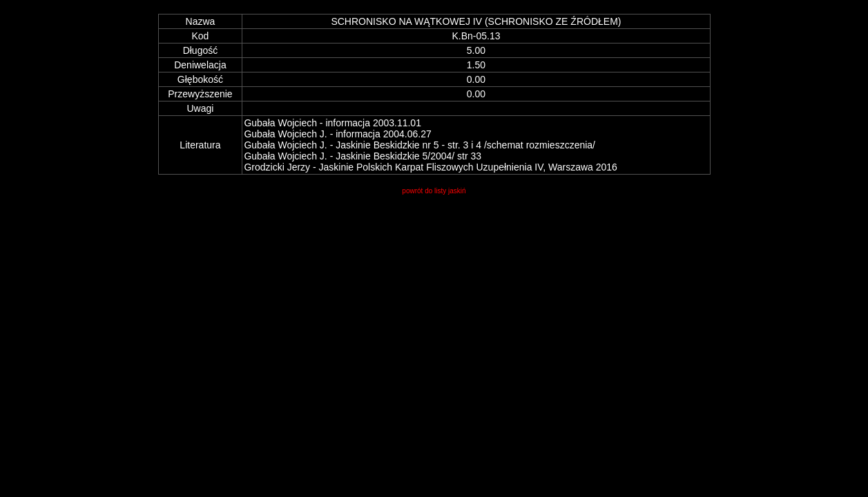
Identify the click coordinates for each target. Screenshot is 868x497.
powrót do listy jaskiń (434, 191)
